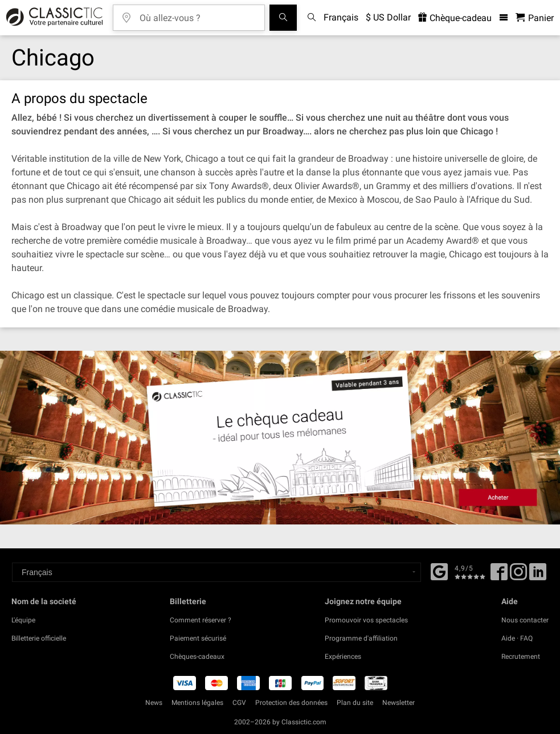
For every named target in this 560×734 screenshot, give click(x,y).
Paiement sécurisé (198, 638)
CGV (239, 703)
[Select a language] (216, 572)
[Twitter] (518, 576)
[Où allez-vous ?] (197, 14)
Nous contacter (525, 620)
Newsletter (398, 703)
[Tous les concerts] (283, 18)
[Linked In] (538, 576)
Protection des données (291, 703)
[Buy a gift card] (280, 438)
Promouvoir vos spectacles (366, 620)
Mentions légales (197, 703)
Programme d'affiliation (361, 638)
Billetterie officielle (39, 638)
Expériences (343, 657)
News (154, 703)
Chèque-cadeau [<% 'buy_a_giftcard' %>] (455, 18)
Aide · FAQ (517, 638)
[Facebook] (439, 571)
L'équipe (23, 620)
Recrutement (521, 657)
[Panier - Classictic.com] (535, 18)
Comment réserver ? (201, 620)
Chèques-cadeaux (197, 657)
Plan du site (355, 703)
